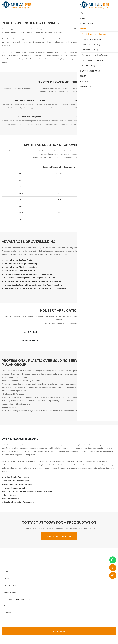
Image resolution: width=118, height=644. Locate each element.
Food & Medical (30, 332)
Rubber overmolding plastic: (88, 100)
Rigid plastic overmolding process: (30, 100)
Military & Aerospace (88, 332)
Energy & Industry (88, 340)
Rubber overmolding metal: (88, 117)
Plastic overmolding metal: (30, 117)
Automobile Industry (30, 340)
